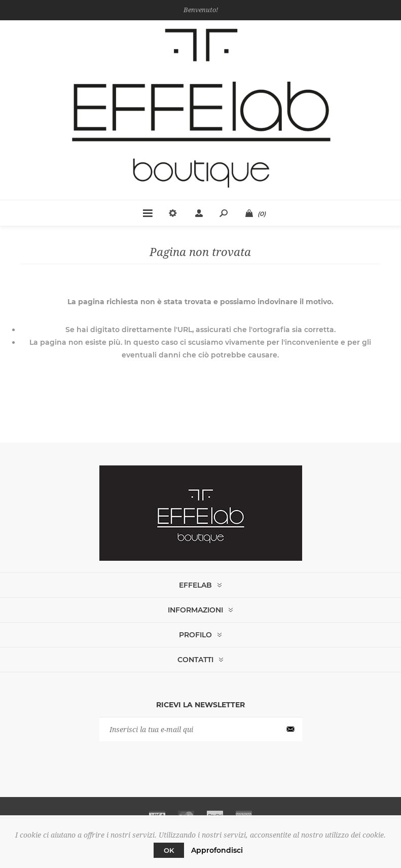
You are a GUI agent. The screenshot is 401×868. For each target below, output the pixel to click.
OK (169, 850)
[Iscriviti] (201, 729)
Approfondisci (217, 850)
